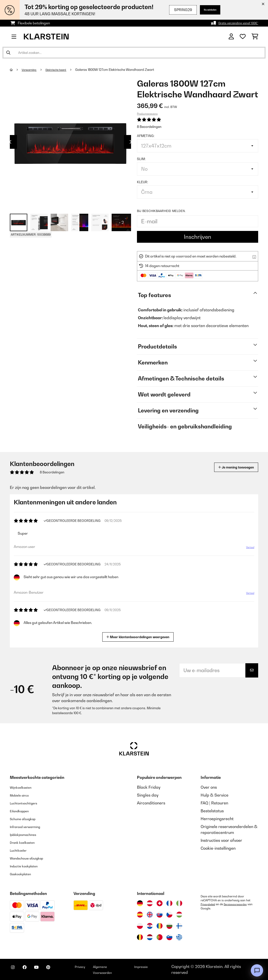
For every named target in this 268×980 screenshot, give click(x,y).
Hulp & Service (215, 795)
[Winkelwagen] (255, 37)
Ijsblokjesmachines (27, 834)
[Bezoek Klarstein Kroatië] (150, 926)
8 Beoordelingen (149, 127)
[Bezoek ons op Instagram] (15, 970)
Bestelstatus (212, 811)
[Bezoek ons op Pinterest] (62, 970)
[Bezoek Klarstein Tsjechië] (169, 915)
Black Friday (149, 787)
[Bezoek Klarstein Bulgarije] (169, 926)
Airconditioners (151, 803)
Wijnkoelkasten (24, 787)
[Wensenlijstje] (243, 37)
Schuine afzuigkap (27, 819)
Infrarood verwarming (30, 827)
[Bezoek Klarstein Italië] (179, 903)
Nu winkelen (206, 10)
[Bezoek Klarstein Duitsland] (140, 903)
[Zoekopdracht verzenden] (8, 53)
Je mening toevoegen (229, 467)
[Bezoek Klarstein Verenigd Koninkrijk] (150, 915)
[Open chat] (257, 970)
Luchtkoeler (21, 850)
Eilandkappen (23, 811)
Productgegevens (147, 114)
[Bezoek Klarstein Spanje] (140, 915)
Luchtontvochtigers (28, 803)
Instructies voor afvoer (221, 840)
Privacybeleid (209, 904)
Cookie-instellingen (218, 848)
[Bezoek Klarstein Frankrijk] (169, 903)
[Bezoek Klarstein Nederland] (150, 937)
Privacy (97, 966)
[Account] (231, 37)
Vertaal (247, 549)
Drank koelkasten (26, 842)
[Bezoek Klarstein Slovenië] (169, 937)
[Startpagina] (16, 70)
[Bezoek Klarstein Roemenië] (160, 926)
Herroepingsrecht (217, 819)
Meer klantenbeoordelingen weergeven (140, 636)
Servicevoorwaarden (241, 904)
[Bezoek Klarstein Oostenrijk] (150, 903)
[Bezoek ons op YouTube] (46, 970)
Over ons (209, 787)
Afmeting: (146, 136)
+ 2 (121, 222)
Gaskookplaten (24, 874)
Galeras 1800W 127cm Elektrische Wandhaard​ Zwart (126, 70)
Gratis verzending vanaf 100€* (234, 23)
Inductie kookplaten (28, 866)
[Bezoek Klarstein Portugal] (160, 937)
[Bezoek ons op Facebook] (30, 970)
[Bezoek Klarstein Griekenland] (179, 937)
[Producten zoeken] (134, 53)
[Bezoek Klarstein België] (140, 937)
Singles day (148, 795)
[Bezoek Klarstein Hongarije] (179, 915)
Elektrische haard (64, 70)
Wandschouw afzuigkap (32, 858)
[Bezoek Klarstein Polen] (140, 926)
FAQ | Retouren (214, 803)
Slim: (141, 159)
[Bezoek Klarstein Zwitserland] (160, 903)
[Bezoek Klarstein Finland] (179, 926)
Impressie (156, 966)
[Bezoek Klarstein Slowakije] (160, 915)
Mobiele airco (22, 795)
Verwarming (32, 70)
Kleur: (142, 182)
